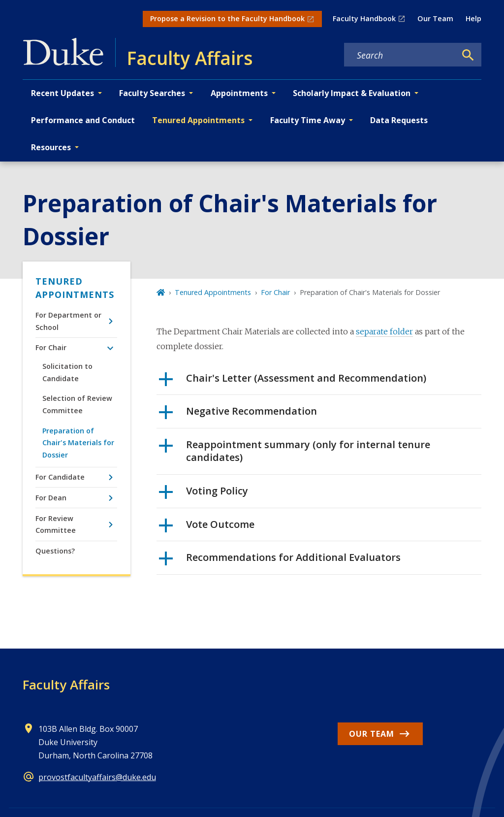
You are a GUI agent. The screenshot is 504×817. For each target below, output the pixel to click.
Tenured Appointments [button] (198, 120)
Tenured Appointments (75, 288)
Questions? (55, 551)
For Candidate (60, 477)
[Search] (468, 55)
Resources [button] (51, 147)
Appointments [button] (239, 93)
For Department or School (68, 321)
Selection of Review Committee (77, 404)
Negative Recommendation (238, 415)
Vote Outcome (207, 528)
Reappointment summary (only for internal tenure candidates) (295, 451)
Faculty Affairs (66, 685)
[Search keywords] (400, 55)
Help (473, 18)
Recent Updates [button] (63, 93)
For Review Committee (56, 524)
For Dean (51, 498)
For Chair (51, 347)
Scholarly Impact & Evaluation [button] (352, 93)
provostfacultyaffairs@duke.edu (97, 777)
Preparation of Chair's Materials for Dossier (78, 443)
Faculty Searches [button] (152, 93)
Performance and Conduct (83, 120)
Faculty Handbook (364, 18)
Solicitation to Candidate (67, 372)
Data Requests (399, 120)
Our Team (435, 18)
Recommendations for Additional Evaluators (280, 561)
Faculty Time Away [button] (308, 120)
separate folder (384, 331)
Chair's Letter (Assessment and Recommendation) (293, 382)
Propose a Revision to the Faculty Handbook (227, 18)
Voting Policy (204, 494)
